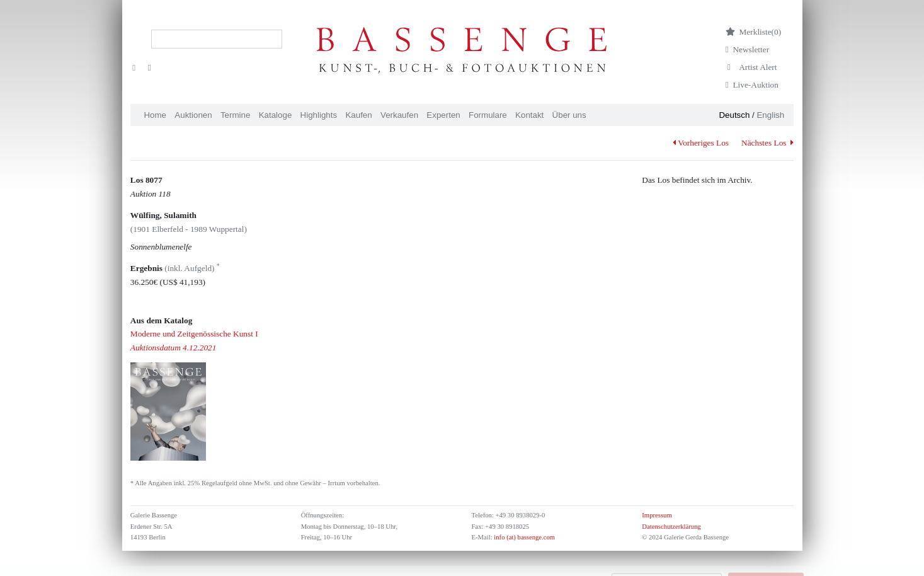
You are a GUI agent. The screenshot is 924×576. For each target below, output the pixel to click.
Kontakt (529, 115)
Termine (235, 115)
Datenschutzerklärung (671, 527)
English (770, 115)
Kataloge (276, 115)
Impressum (657, 515)
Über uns (569, 115)
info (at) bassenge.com (524, 537)
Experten (443, 115)
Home (155, 115)
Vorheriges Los (701, 143)
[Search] (217, 39)
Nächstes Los (767, 143)
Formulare (488, 115)
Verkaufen (399, 115)
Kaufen (358, 115)
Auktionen (193, 115)
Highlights (319, 115)
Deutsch (734, 115)
